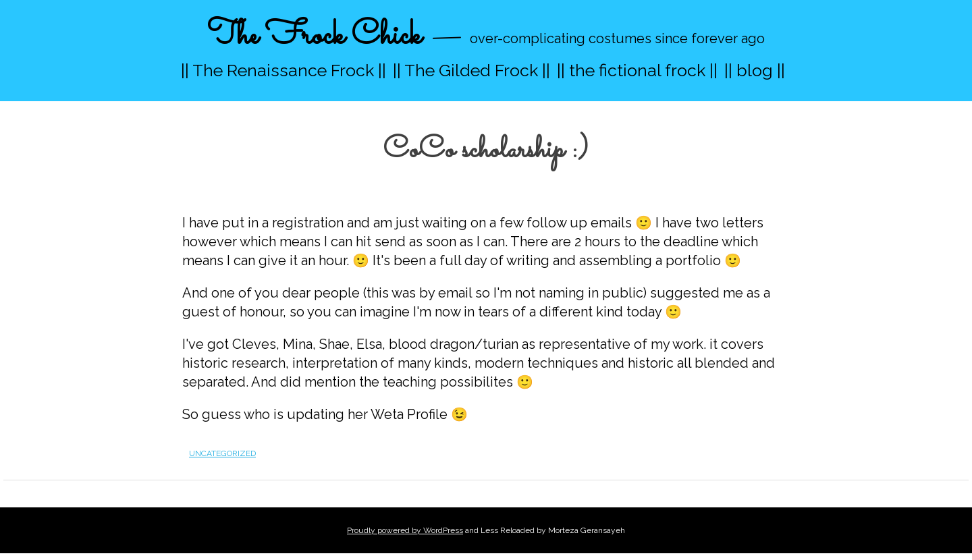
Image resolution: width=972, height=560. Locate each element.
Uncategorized (222, 453)
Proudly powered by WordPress (405, 530)
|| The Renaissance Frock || (283, 70)
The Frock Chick (314, 36)
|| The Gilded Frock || (471, 70)
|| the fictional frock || (637, 70)
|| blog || (755, 70)
